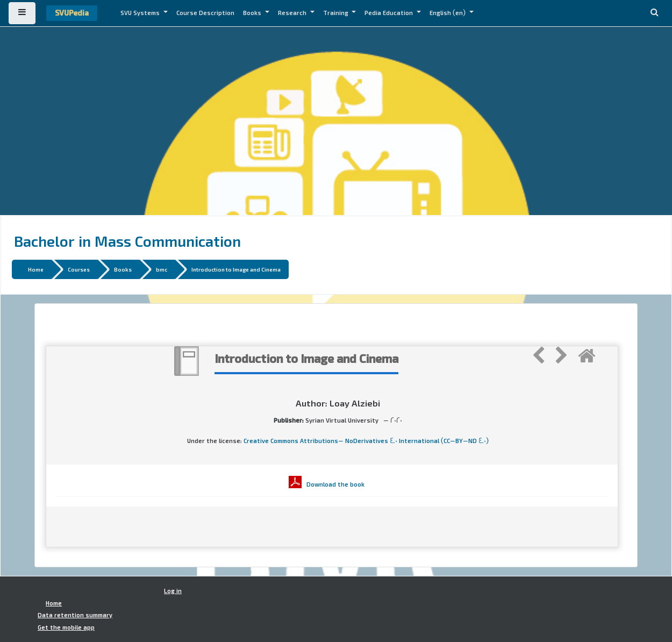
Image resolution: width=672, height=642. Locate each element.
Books (253, 13)
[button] (654, 13)
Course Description (205, 13)
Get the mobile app (66, 627)
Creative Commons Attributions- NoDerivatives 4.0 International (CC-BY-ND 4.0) (366, 441)
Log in (173, 591)
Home (36, 269)
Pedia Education (389, 13)
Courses (79, 269)
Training (337, 13)
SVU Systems (141, 13)
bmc (162, 269)
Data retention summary (75, 615)
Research (293, 13)
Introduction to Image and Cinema (236, 269)
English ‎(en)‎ (448, 13)
